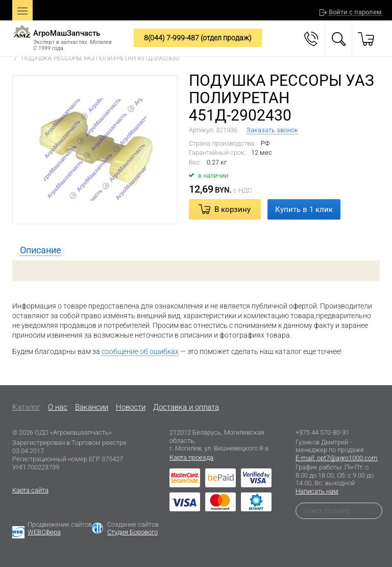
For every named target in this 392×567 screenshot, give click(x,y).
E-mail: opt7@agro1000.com (337, 458)
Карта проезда (191, 457)
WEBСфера (44, 532)
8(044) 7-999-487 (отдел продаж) (198, 38)
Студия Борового (132, 532)
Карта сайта (30, 490)
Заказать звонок (272, 130)
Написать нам (317, 491)
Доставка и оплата (186, 407)
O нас (58, 407)
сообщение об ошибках (140, 351)
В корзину (232, 209)
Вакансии (92, 407)
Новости (131, 407)
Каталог (26, 407)
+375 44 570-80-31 (322, 432)
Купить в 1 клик (304, 209)
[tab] (41, 250)
